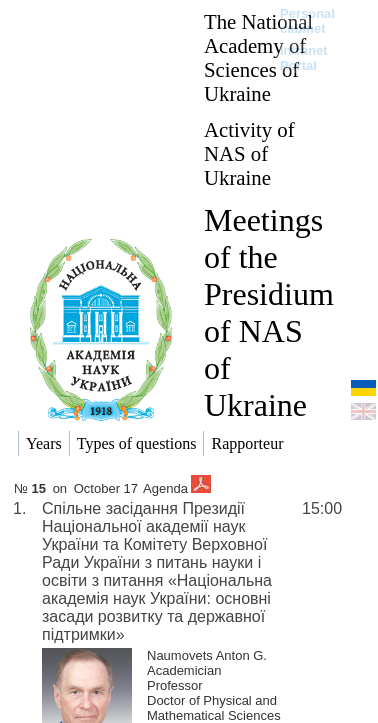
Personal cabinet (307, 21)
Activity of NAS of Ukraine (249, 153)
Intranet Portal (304, 58)
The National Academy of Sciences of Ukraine (258, 57)
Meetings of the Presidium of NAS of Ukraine (269, 312)
